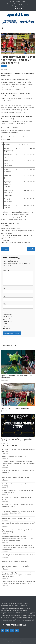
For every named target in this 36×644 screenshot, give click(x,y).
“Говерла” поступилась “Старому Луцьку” (6, 249)
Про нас (9, 4)
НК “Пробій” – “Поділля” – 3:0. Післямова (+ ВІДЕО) (16, 498)
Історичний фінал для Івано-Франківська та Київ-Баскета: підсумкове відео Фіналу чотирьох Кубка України (18, 547)
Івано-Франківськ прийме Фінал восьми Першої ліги (18, 524)
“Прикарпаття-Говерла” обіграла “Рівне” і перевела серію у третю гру (16, 478)
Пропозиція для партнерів (21, 4)
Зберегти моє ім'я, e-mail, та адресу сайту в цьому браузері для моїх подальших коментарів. (8, 321)
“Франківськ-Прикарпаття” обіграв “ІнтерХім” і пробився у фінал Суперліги (18, 512)
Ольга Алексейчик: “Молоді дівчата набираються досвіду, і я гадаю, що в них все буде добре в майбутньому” (17, 539)
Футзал (4, 66)
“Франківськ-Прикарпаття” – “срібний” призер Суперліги (18, 471)
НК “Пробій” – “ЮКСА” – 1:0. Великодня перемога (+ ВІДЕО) (19, 450)
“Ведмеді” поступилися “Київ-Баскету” (15, 561)
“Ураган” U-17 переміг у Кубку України (15, 408)
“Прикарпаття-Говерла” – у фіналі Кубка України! (16, 567)
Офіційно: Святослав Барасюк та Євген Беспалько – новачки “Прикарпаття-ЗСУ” (32, 249)
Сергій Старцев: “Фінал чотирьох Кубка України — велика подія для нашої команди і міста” (18, 583)
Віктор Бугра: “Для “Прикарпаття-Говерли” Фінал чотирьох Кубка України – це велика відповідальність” (17, 575)
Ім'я (4, 289)
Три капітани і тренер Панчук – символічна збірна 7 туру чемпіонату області (17, 440)
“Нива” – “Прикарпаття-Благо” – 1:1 (14, 457)
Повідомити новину (18, 6)
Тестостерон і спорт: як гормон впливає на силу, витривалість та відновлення (18, 555)
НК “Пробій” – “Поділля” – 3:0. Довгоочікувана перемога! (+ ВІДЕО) (17, 505)
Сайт (4, 304)
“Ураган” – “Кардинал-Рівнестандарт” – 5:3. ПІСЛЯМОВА (16, 377)
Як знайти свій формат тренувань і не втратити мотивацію (18, 485)
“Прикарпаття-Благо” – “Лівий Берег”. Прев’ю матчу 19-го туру (17, 531)
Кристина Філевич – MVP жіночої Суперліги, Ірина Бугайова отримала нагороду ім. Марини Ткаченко (18, 463)
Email (5, 296)
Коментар (7, 270)
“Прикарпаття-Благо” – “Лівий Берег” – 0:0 (16, 518)
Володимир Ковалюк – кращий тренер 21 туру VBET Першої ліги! (18, 492)
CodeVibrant (25, 642)
